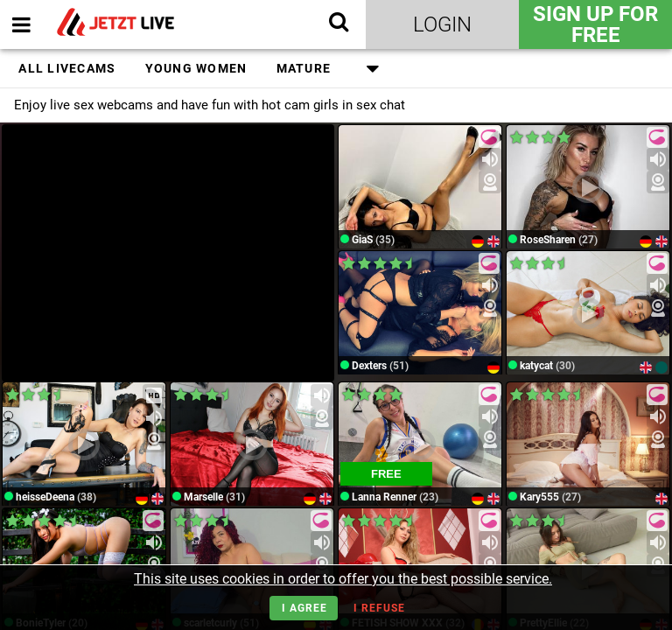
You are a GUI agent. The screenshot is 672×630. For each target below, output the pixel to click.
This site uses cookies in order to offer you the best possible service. (343, 579)
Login (442, 24)
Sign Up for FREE (595, 24)
